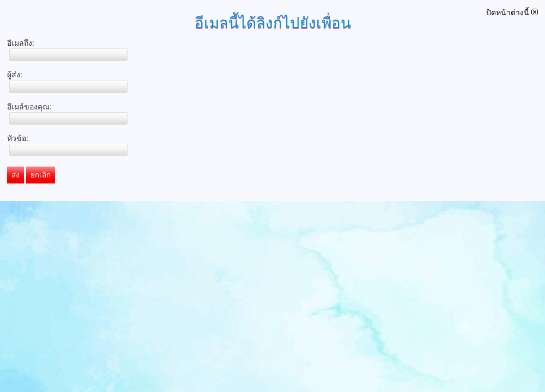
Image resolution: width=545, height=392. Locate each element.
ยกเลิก (41, 175)
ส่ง (16, 175)
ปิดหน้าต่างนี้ (512, 13)
